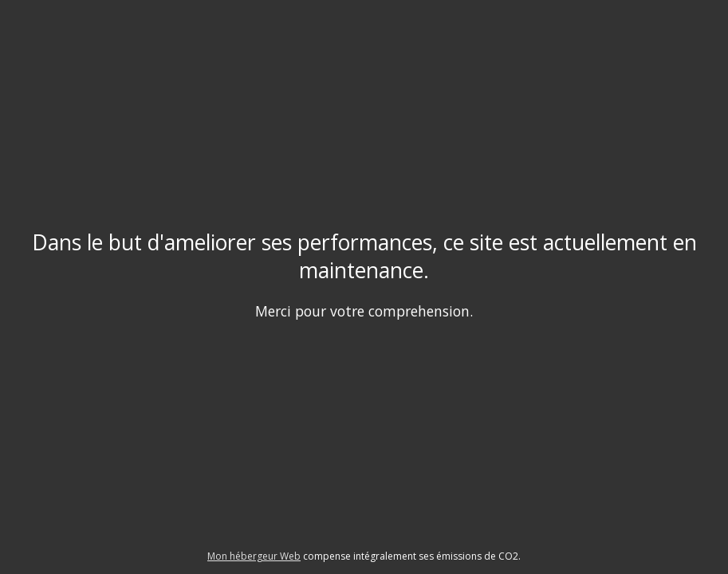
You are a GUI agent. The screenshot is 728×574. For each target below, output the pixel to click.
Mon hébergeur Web (254, 556)
